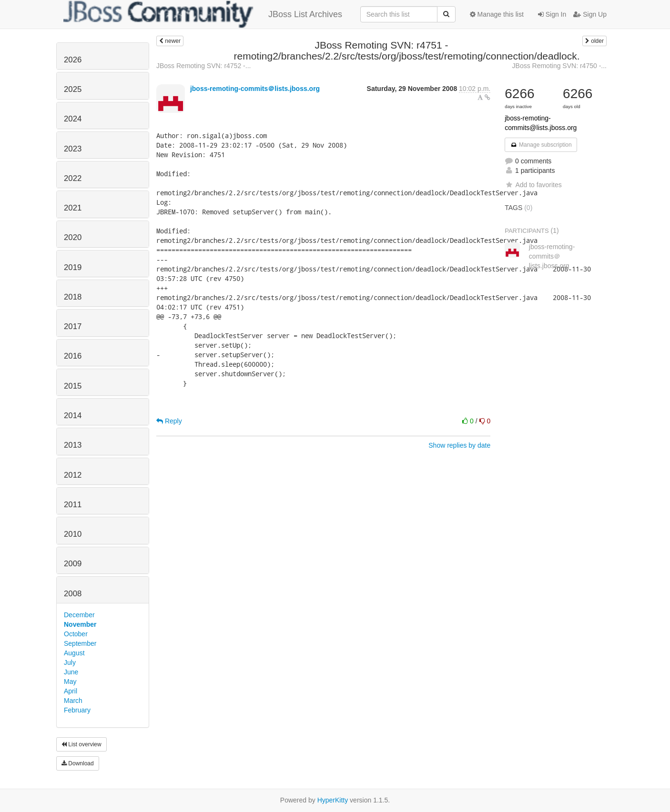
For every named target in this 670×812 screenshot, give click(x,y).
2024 (73, 119)
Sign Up (590, 14)
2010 (73, 534)
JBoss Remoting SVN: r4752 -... (203, 66)
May (70, 682)
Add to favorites (533, 185)
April (71, 691)
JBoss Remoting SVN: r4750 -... (559, 66)
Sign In (552, 14)
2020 (73, 237)
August (74, 653)
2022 (73, 178)
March (73, 701)
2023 (73, 149)
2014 (73, 416)
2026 (73, 60)
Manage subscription (541, 145)
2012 (73, 475)
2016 (73, 356)
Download (78, 763)
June (71, 672)
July (70, 662)
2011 (73, 505)
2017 (73, 326)
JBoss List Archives (203, 14)
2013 (73, 445)
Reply (169, 421)
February (77, 710)
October (76, 634)
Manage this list (497, 14)
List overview (81, 744)
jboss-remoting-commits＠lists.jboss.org (255, 89)
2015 (73, 386)
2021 (73, 208)
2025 (73, 89)
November (80, 624)
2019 (73, 267)
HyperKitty (333, 800)
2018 (73, 297)
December (79, 615)
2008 (73, 594)
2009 (73, 564)
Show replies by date (459, 445)
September (80, 643)
